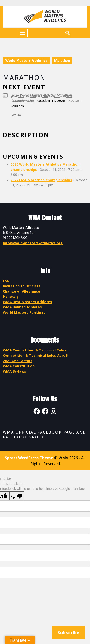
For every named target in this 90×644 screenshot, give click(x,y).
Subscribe (69, 633)
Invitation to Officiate (22, 286)
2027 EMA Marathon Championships (41, 180)
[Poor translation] (17, 496)
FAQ (6, 281)
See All (16, 115)
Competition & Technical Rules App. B (35, 355)
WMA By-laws (15, 371)
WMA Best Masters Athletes (27, 302)
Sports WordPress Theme (29, 458)
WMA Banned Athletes (22, 307)
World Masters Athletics (26, 60)
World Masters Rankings (24, 312)
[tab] (23, 33)
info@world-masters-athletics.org (33, 243)
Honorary (11, 297)
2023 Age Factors (18, 361)
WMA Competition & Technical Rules (34, 350)
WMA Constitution (19, 366)
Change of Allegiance (21, 291)
